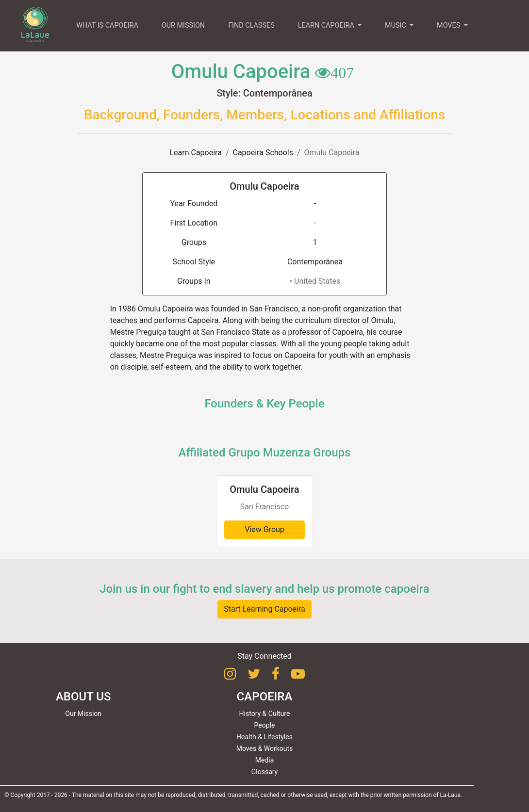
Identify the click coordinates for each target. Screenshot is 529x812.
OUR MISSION (183, 25)
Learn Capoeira (195, 153)
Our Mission (83, 714)
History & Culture (265, 714)
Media (265, 760)
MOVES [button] (449, 25)
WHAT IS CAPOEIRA (107, 25)
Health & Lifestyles (264, 737)
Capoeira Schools (263, 153)
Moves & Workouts (265, 748)
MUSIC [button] (396, 25)
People (265, 725)
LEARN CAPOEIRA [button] (327, 25)
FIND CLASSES (251, 25)
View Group (264, 529)
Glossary (264, 772)
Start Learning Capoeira (264, 609)
